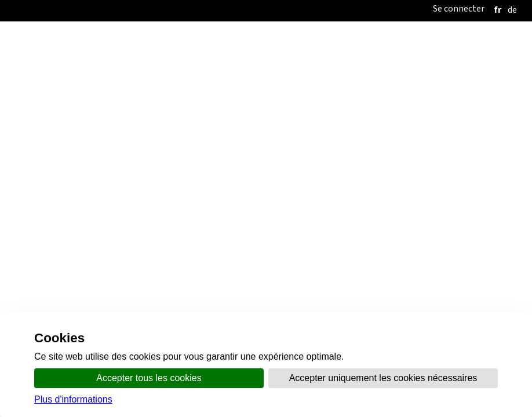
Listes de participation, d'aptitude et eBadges (197, 90)
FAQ (304, 90)
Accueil (193, 45)
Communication (316, 45)
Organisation (246, 45)
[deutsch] (512, 10)
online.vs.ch (422, 45)
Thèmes (372, 45)
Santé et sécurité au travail (454, 69)
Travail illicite (175, 69)
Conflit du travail (252, 69)
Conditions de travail (343, 69)
